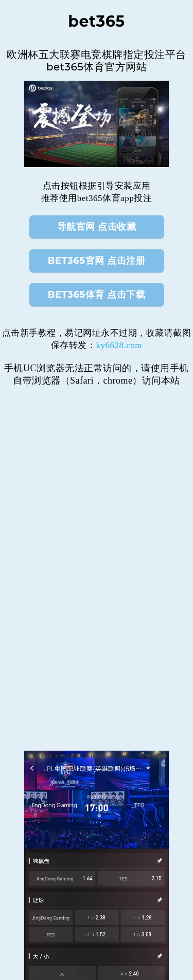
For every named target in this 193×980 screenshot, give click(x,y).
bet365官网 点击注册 (97, 261)
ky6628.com (119, 345)
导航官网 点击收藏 (97, 227)
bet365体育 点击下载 (97, 295)
